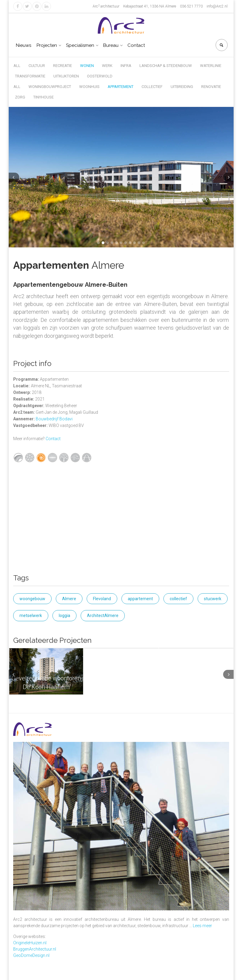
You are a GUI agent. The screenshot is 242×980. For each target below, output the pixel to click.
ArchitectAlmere (103, 616)
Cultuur (37, 66)
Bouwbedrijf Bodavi (54, 419)
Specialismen (80, 45)
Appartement (121, 87)
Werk (107, 66)
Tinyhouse (43, 97)
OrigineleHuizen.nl (30, 943)
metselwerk (31, 616)
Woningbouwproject (50, 87)
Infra (126, 66)
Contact (136, 45)
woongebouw (32, 599)
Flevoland (102, 599)
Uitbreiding (182, 87)
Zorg (20, 97)
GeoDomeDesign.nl (31, 955)
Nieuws (24, 45)
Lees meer (202, 926)
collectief (178, 599)
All (17, 66)
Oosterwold (100, 76)
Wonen (87, 66)
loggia (64, 616)
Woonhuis (89, 87)
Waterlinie (211, 66)
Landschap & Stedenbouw (166, 66)
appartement (140, 599)
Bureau (111, 45)
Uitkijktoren (66, 76)
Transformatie (30, 76)
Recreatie (63, 66)
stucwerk (213, 599)
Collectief (152, 87)
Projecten (47, 45)
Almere (69, 599)
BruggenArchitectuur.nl (35, 949)
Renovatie (211, 87)
